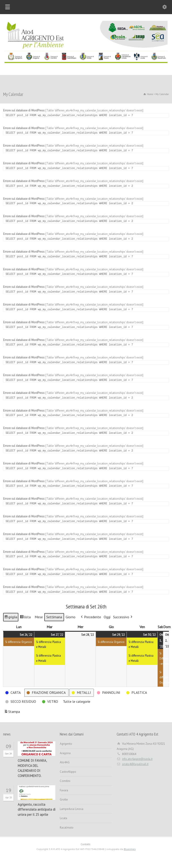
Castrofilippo (68, 772)
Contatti (85, 844)
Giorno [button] (71, 617)
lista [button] (26, 618)
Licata (63, 818)
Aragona (65, 753)
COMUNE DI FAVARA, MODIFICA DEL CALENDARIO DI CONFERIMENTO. (32, 768)
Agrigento (66, 744)
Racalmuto (67, 828)
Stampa (12, 712)
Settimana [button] (54, 617)
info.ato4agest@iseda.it (137, 759)
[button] (90, 617)
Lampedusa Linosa (72, 809)
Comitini (65, 781)
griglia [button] (11, 618)
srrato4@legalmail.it (135, 764)
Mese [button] (39, 617)
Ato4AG (65, 762)
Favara (64, 790)
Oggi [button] (107, 617)
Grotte (64, 800)
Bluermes (130, 849)
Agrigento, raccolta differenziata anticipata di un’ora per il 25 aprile (37, 810)
